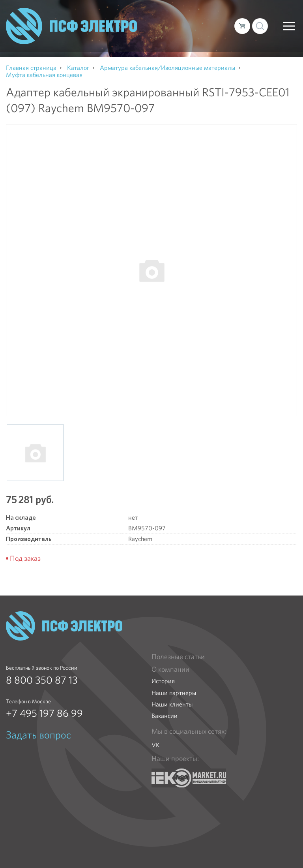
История (163, 681)
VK (156, 745)
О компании (170, 669)
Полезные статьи (178, 657)
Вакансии (165, 716)
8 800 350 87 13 (42, 680)
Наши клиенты (172, 704)
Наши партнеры (174, 693)
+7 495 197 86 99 (44, 713)
